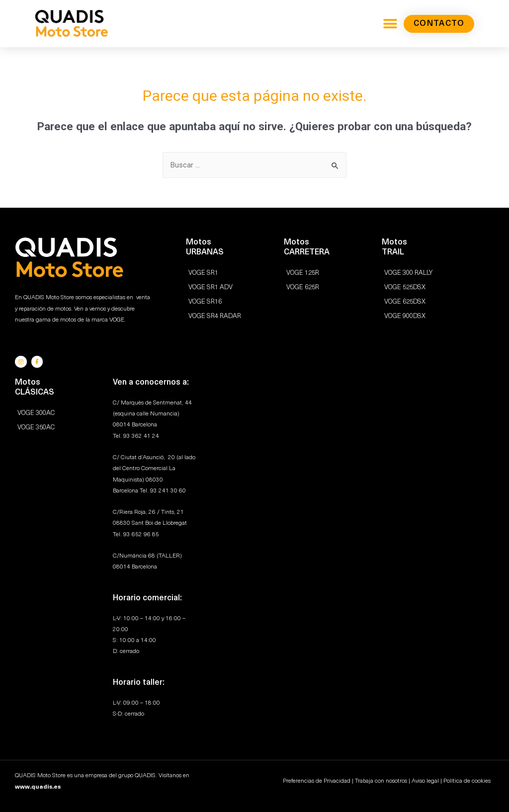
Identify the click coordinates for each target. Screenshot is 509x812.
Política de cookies (467, 781)
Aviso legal (425, 781)
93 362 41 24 (141, 435)
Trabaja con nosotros (381, 781)
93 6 (129, 534)
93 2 (156, 490)
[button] (390, 24)
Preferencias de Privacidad (317, 781)
